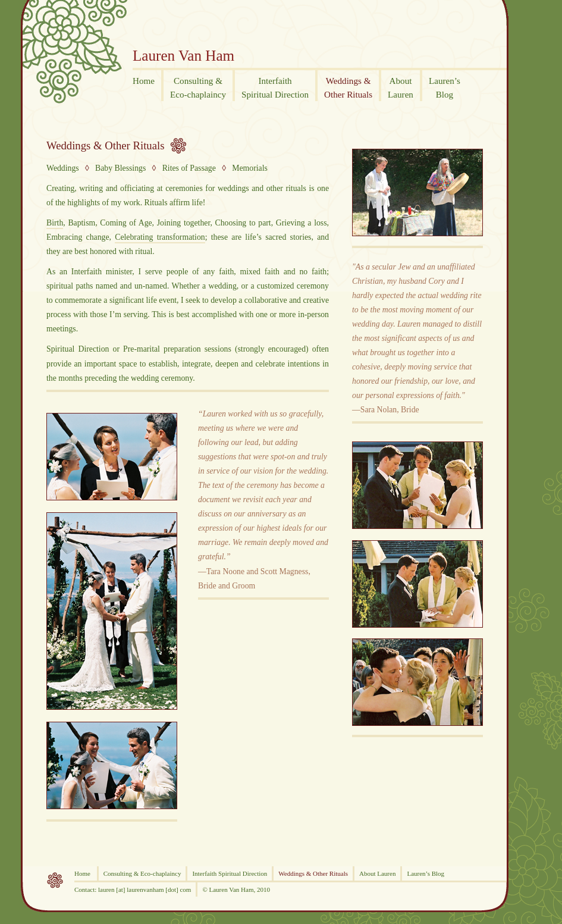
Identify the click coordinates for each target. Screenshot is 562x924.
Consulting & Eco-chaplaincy (142, 873)
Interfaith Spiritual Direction (230, 873)
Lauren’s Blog (426, 873)
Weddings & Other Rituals (106, 145)
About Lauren (377, 873)
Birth (55, 223)
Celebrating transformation (160, 237)
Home (83, 873)
